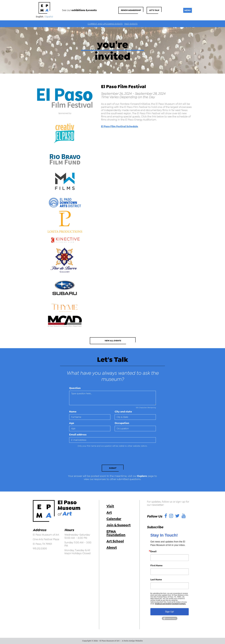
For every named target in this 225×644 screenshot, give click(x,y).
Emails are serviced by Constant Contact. (170, 604)
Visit (110, 506)
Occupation (122, 423)
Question (75, 388)
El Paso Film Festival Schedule (120, 126)
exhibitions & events (84, 10)
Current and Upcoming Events (105, 24)
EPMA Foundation (116, 533)
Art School (115, 541)
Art (109, 512)
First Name (156, 566)
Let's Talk (154, 10)
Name (73, 412)
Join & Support (119, 525)
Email (153, 551)
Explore (142, 476)
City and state (123, 412)
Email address (78, 435)
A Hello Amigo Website (132, 641)
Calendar (114, 519)
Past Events (131, 24)
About (112, 547)
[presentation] (89, 457)
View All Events (113, 341)
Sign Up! (170, 612)
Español (49, 17)
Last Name (156, 580)
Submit (113, 468)
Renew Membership (131, 10)
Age (72, 423)
